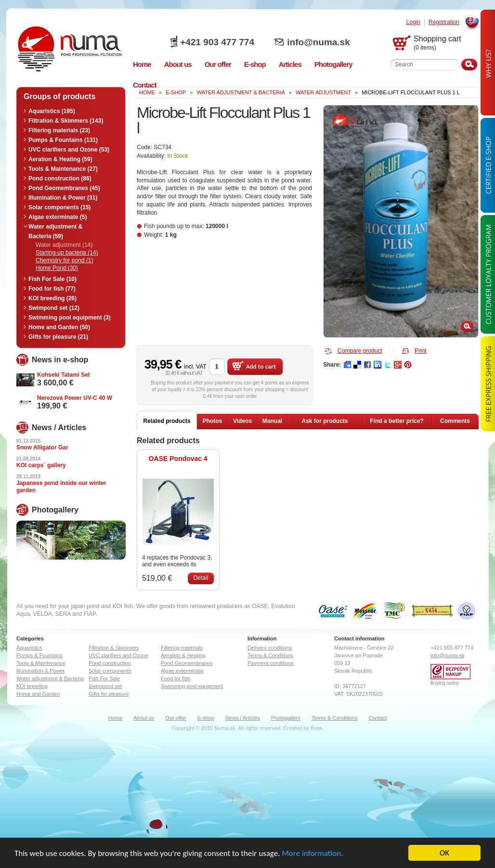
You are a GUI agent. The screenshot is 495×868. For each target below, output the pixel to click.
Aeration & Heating (183, 655)
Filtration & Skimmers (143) (66, 121)
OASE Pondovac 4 (178, 459)
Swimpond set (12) (54, 308)
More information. (312, 854)
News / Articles (243, 718)
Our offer (176, 718)
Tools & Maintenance (41, 663)
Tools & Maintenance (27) (63, 169)
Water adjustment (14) (64, 245)
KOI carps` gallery (41, 465)
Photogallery (286, 718)
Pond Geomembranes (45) (64, 188)
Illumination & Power (40, 671)
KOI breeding (32, 686)
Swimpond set (105, 686)
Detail (201, 578)
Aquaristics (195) (52, 111)
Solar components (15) (59, 207)
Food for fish (176, 678)
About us (144, 718)
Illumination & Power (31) (63, 198)
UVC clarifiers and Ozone (118, 655)
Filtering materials (182, 648)
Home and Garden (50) (59, 327)
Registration (444, 22)
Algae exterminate (182, 671)
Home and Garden (38, 694)
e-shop (176, 92)
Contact (378, 718)
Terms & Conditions (270, 655)
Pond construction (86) (60, 179)
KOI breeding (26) (52, 298)
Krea (316, 728)
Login (413, 22)
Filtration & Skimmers (114, 648)
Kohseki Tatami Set (64, 375)
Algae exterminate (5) (58, 217)
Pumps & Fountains (39, 655)
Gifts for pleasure (109, 694)
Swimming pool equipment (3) (70, 318)
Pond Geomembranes (187, 663)
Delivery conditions (270, 648)
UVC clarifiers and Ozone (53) (69, 150)
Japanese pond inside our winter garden (61, 487)
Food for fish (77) (52, 289)
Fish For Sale (104, 678)
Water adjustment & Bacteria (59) (55, 231)
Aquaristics (29, 648)
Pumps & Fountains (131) (63, 140)
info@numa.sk (318, 42)
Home (115, 718)
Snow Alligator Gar (42, 447)
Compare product (360, 351)
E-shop (206, 718)
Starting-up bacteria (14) (67, 253)
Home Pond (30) (57, 268)
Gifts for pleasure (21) (58, 337)
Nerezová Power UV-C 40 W (75, 398)
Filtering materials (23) (59, 130)
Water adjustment (323, 92)
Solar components (110, 671)
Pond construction (110, 663)
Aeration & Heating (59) (60, 159)
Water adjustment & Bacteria (241, 92)
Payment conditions (271, 663)
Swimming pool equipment (192, 686)
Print (421, 351)
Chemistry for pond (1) (64, 260)
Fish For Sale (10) (52, 279)
